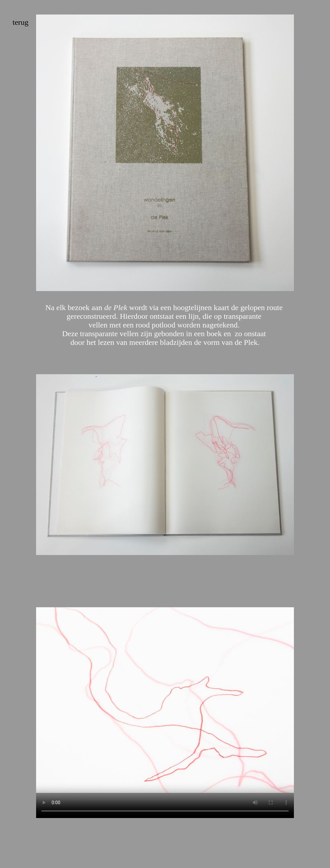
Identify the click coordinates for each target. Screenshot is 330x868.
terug (20, 22)
